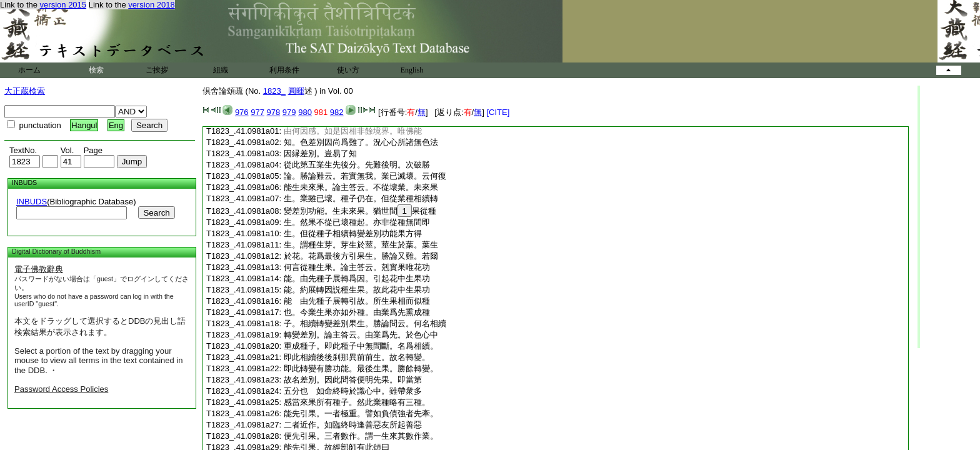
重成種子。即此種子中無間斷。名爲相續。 (361, 346)
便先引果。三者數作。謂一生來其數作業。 (361, 436)
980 (305, 112)
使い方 (348, 70)
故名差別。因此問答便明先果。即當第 (353, 380)
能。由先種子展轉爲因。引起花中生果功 (357, 278)
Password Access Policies (61, 389)
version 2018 (151, 5)
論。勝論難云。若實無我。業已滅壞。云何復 (365, 176)
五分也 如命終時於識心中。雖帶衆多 (353, 391)
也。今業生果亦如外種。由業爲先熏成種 (357, 312)
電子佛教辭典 (39, 269)
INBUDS (32, 202)
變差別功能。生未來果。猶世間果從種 (360, 211)
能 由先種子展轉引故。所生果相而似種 (357, 301)
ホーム (29, 70)
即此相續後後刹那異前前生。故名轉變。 (357, 357)
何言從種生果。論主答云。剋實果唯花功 (357, 267)
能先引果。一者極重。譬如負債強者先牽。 (361, 413)
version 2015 (63, 5)
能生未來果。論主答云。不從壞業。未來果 (361, 187)
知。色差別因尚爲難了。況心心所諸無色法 (361, 142)
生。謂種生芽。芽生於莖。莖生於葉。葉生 (361, 245)
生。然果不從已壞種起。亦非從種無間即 (357, 222)
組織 (221, 70)
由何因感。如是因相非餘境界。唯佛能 (353, 131)
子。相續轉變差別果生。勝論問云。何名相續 (365, 323)
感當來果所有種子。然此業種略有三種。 (357, 402)
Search (156, 213)
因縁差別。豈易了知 (320, 153)
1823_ (274, 91)
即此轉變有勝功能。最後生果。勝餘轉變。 (361, 368)
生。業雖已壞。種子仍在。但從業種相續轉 (361, 198)
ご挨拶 (157, 70)
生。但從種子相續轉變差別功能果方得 (353, 233)
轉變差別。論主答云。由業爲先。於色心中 (361, 335)
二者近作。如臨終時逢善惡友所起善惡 (353, 425)
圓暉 (296, 91)
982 (337, 112)
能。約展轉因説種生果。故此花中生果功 (357, 290)
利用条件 (284, 70)
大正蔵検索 (25, 91)
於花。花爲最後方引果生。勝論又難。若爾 (361, 256)
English (412, 70)
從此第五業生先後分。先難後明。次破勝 (357, 165)
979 (289, 112)
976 (242, 112)
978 (274, 112)
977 (257, 112)
